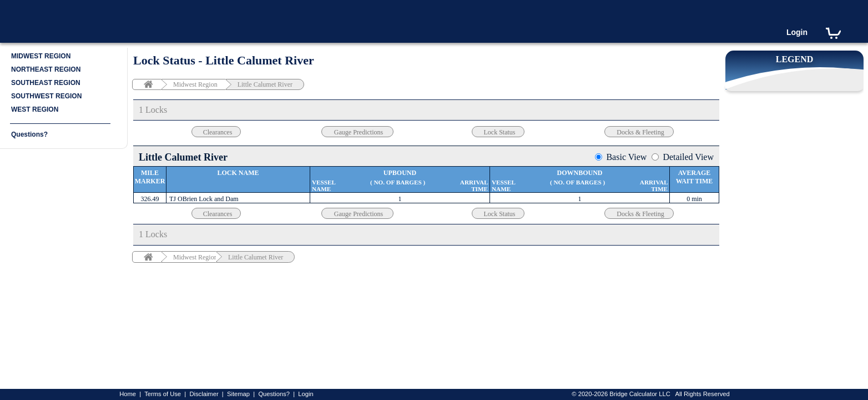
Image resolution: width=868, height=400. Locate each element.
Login (797, 32)
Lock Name (238, 173)
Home (128, 394)
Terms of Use (163, 394)
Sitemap (238, 394)
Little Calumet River (265, 84)
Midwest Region (195, 84)
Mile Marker (150, 177)
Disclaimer (204, 394)
